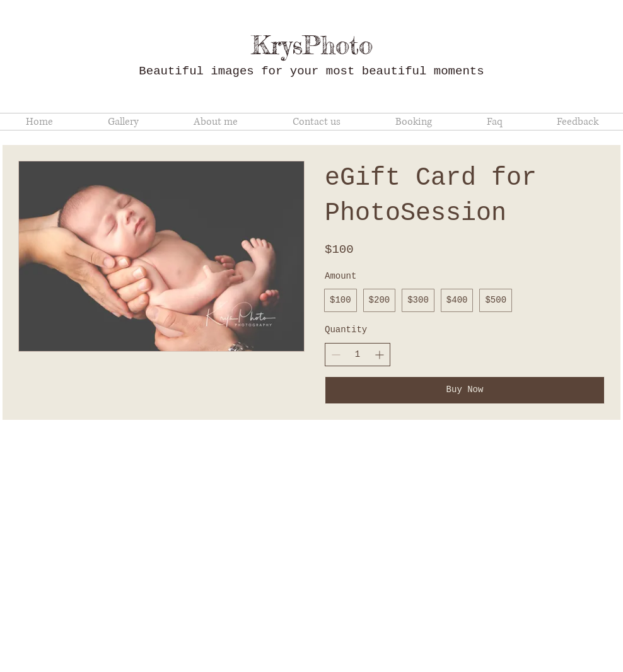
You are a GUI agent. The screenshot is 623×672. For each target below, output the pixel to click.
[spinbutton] (358, 355)
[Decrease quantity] (336, 355)
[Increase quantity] (379, 355)
